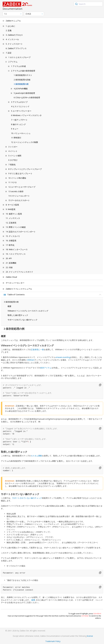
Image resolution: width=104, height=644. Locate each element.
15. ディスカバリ (13, 236)
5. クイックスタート (14, 44)
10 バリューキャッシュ (21, 133)
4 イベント (13, 151)
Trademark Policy (53, 641)
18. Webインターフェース (17, 249)
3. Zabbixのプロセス (14, 35)
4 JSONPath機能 (21, 89)
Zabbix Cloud (11, 277)
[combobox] (88, 4)
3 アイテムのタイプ (19, 102)
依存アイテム (46, 368)
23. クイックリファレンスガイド (19, 272)
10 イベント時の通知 (17, 178)
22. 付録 (9, 267)
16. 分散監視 (11, 241)
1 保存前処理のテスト (23, 75)
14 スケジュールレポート (19, 196)
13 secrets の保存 (16, 191)
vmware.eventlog (63, 357)
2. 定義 (9, 30)
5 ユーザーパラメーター (21, 111)
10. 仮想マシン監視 (14, 214)
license (90, 636)
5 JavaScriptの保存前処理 (24, 93)
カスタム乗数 (36, 456)
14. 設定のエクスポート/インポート (21, 232)
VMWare (31, 360)
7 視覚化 (12, 165)
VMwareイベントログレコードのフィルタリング (28, 311)
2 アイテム (13, 62)
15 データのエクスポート (19, 200)
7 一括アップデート (19, 120)
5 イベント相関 (15, 156)
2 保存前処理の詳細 (22, 80)
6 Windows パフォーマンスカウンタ (26, 115)
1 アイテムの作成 (18, 66)
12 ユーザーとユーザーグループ (22, 187)
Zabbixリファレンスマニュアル (19, 289)
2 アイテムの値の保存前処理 (23, 71)
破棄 (33, 600)
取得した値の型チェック (18, 315)
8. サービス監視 (12, 205)
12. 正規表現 (11, 223)
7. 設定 (9, 53)
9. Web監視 (11, 209)
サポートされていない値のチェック (23, 320)
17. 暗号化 (10, 245)
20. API (9, 258)
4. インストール (12, 39)
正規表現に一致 (37, 349)
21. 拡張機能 (11, 263)
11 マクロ (13, 182)
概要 (9, 306)
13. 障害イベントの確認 (16, 227)
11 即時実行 (16, 138)
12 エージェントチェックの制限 (25, 142)
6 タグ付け (13, 160)
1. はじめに (10, 26)
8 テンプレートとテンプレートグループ (25, 169)
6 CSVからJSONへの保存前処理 (27, 97)
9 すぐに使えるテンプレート (20, 173)
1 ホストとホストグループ (19, 57)
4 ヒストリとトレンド (20, 106)
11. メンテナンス (13, 218)
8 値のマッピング (18, 124)
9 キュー (15, 129)
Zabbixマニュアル (13, 21)
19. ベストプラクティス (16, 254)
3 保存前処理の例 (21, 84)
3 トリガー (13, 147)
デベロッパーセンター (15, 283)
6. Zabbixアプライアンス (16, 48)
